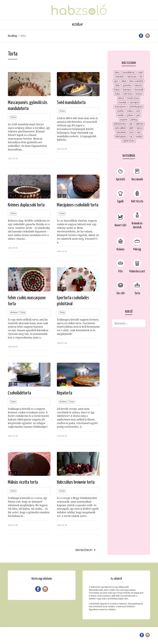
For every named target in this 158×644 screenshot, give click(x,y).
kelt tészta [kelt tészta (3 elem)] (128, 94)
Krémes (14, 312)
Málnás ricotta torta (23, 482)
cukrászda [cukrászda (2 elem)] (132, 77)
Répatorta (65, 393)
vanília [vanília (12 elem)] (139, 137)
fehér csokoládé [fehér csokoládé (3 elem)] (136, 81)
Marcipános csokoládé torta (78, 205)
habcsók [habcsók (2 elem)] (138, 85)
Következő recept (84, 550)
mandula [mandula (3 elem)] (122, 102)
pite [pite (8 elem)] (138, 115)
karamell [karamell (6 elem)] (139, 90)
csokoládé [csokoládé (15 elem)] (119, 77)
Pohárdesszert (137, 271)
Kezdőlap (77, 25)
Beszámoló (137, 179)
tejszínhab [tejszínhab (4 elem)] (121, 132)
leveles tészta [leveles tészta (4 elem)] (133, 98)
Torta (13, 117)
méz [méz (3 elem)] (138, 111)
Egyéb (120, 201)
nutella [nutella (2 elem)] (121, 115)
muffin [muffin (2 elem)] (120, 111)
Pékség (137, 249)
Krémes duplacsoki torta (26, 205)
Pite (120, 271)
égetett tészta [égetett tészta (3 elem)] (129, 141)
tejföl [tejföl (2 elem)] (131, 128)
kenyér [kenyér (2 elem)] (139, 94)
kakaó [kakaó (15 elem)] (117, 90)
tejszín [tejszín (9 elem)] (139, 128)
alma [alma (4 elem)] (117, 73)
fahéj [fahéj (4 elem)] (124, 81)
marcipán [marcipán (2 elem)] (134, 102)
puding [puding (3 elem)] (134, 120)
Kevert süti (121, 225)
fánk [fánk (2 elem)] (117, 85)
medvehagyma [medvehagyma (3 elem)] (136, 107)
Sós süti (121, 293)
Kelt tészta (137, 201)
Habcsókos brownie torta (76, 482)
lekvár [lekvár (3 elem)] (121, 98)
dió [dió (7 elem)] (141, 77)
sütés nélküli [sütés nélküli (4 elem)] (120, 128)
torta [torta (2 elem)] (131, 132)
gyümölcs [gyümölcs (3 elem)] (127, 85)
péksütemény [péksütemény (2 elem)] (120, 124)
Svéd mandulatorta (71, 103)
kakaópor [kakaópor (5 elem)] (127, 90)
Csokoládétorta (19, 393)
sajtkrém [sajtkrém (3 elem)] (139, 124)
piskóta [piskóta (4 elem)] (130, 115)
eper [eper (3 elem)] (116, 81)
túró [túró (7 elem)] (139, 132)
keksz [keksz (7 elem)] (118, 94)
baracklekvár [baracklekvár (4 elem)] (129, 73)
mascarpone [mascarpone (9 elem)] (120, 107)
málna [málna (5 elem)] (130, 111)
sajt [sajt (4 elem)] (131, 124)
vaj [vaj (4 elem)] (131, 137)
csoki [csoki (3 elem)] (140, 73)
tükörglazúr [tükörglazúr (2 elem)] (121, 137)
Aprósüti (121, 179)
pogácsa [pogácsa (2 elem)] (124, 120)
